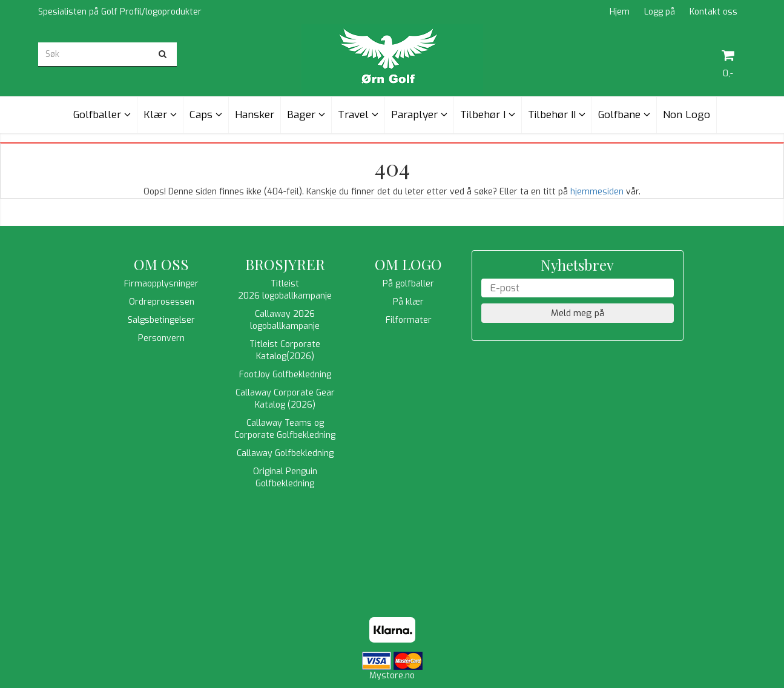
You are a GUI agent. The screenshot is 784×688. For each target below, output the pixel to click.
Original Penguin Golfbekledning (285, 478)
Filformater (409, 320)
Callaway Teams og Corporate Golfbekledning (285, 429)
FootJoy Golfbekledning (285, 375)
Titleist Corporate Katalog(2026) (285, 350)
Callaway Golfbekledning (285, 453)
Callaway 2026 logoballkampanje (285, 320)
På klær (408, 302)
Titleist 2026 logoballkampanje (285, 290)
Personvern (161, 338)
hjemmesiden (597, 192)
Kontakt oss (713, 12)
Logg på (660, 12)
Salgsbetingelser (161, 320)
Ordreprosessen (162, 302)
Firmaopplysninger (161, 284)
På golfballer (408, 284)
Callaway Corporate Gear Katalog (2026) (285, 399)
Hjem (620, 12)
